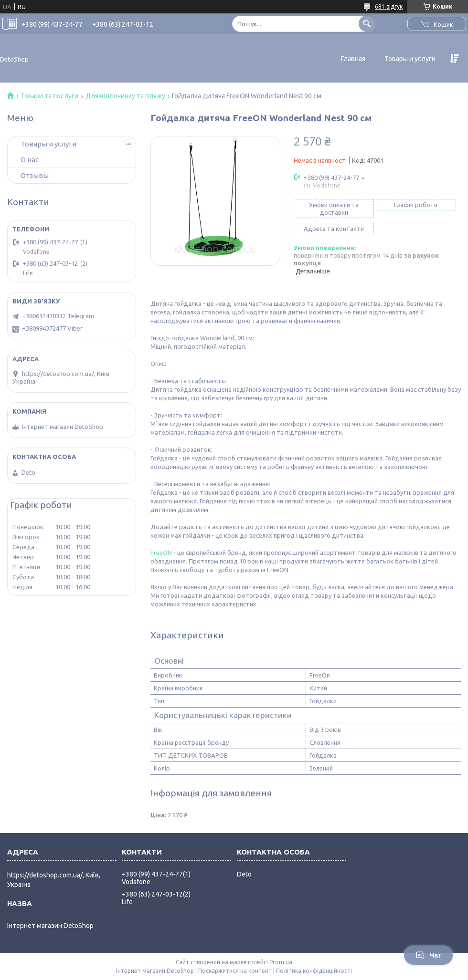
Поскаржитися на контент (235, 971)
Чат (428, 955)
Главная (353, 59)
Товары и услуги (410, 59)
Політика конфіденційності (314, 971)
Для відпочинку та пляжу (125, 96)
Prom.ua (281, 962)
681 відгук (389, 6)
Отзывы (35, 175)
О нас (30, 160)
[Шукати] (367, 24)
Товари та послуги (49, 96)
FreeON (161, 553)
